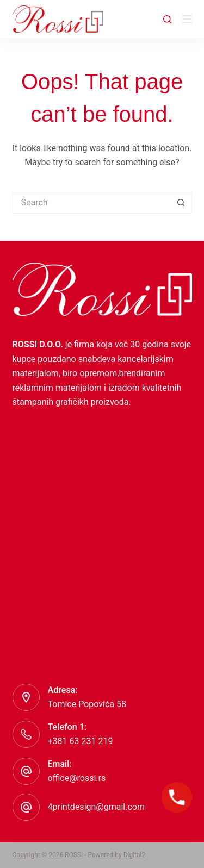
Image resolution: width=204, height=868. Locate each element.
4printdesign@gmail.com (96, 807)
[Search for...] (91, 203)
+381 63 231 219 (81, 741)
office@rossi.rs (77, 778)
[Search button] (181, 203)
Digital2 (135, 855)
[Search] (167, 19)
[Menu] (187, 19)
